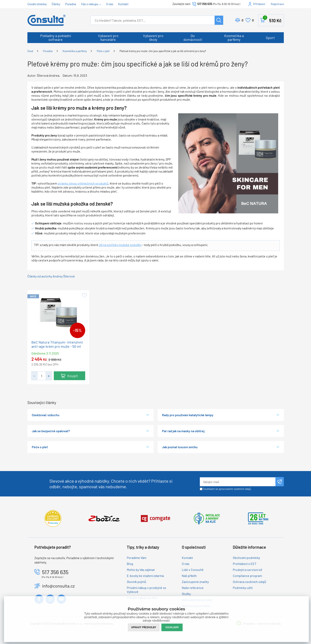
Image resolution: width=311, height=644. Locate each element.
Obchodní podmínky (246, 558)
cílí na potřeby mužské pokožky (120, 245)
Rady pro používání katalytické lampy (188, 415)
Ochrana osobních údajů (249, 582)
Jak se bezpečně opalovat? (51, 431)
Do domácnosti (193, 38)
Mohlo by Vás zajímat (141, 570)
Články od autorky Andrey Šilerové (51, 276)
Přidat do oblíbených (84, 295)
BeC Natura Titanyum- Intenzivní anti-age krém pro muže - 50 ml (57, 344)
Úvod (30, 51)
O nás (110, 4)
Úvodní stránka (37, 4)
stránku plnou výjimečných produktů (83, 183)
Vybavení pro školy (153, 38)
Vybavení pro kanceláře (108, 38)
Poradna (71, 4)
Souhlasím (172, 627)
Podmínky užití (243, 588)
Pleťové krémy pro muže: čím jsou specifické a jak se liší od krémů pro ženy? (163, 51)
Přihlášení (259, 4)
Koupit (73, 376)
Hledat (219, 20)
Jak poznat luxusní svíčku (180, 447)
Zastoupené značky (195, 582)
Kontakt (123, 4)
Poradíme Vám (137, 558)
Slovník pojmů (136, 582)
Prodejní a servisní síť (247, 570)
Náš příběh (189, 576)
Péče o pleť (103, 51)
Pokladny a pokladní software (56, 38)
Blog (130, 564)
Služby (186, 594)
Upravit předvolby (144, 627)
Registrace (277, 4)
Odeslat (279, 482)
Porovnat (242, 20)
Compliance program (247, 576)
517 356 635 (205, 4)
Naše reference (193, 588)
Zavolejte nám (182, 4)
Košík (272, 19)
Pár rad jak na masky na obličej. (184, 431)
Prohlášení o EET (245, 564)
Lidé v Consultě (193, 570)
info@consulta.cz (58, 586)
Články (56, 4)
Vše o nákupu (90, 4)
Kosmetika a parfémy (234, 38)
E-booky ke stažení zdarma (145, 576)
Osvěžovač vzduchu (46, 415)
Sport (270, 38)
